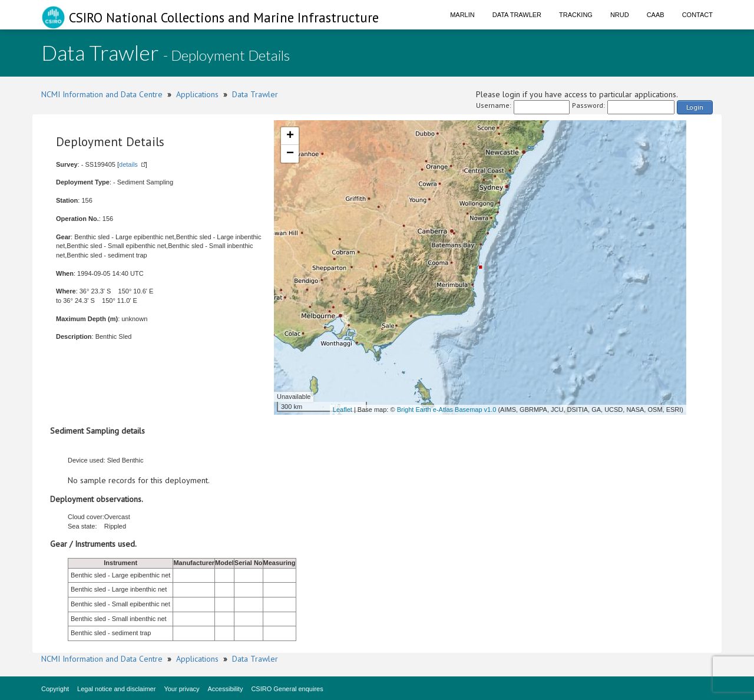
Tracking (576, 15)
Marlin (462, 15)
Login (695, 107)
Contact (697, 15)
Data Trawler (517, 15)
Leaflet (343, 410)
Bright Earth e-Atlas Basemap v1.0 (447, 410)
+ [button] (290, 136)
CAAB (656, 15)
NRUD (620, 15)
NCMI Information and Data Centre (102, 94)
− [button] (290, 154)
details (128, 164)
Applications (197, 94)
